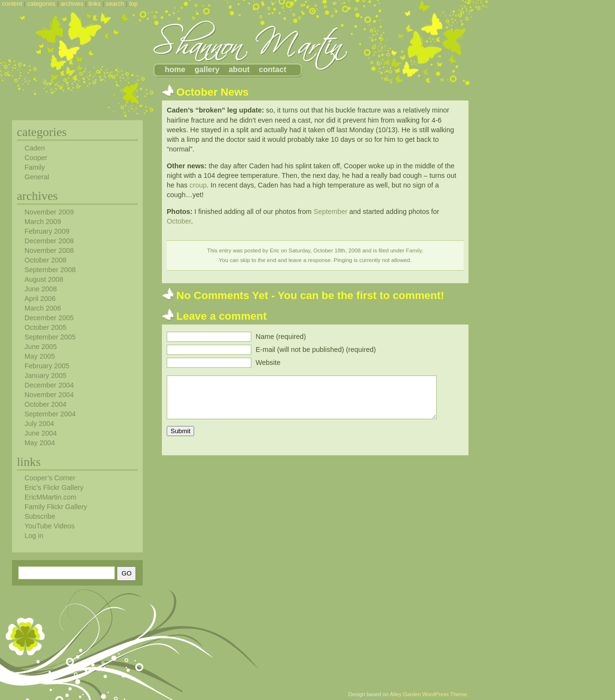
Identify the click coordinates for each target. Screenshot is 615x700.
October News (213, 92)
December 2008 (49, 241)
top (134, 4)
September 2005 (50, 337)
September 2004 (50, 414)
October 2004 (45, 404)
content (12, 4)
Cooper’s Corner (50, 478)
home (175, 69)
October (179, 221)
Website (268, 362)
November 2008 (49, 250)
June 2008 (41, 289)
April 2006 (40, 299)
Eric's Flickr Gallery (54, 487)
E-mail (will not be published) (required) (316, 350)
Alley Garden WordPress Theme (428, 694)
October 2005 (45, 327)
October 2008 (45, 260)
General (37, 177)
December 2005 (49, 318)
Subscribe (40, 516)
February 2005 (47, 366)
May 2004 (40, 443)
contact (273, 69)
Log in (34, 536)
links (95, 4)
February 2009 (47, 231)
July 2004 (39, 424)
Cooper (36, 158)
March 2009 (43, 222)
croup (198, 185)
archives (72, 4)
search (115, 4)
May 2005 (40, 356)
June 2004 (41, 433)
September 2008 (50, 270)
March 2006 (43, 308)
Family (414, 250)
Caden (35, 148)
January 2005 (45, 375)
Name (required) (281, 337)
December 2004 (49, 385)
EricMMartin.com (50, 497)
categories (41, 4)
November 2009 (49, 212)
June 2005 (41, 347)
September (331, 212)
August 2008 (44, 279)
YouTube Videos (49, 526)
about (239, 69)
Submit (180, 431)
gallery (207, 69)
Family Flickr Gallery (56, 507)
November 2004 (49, 395)
